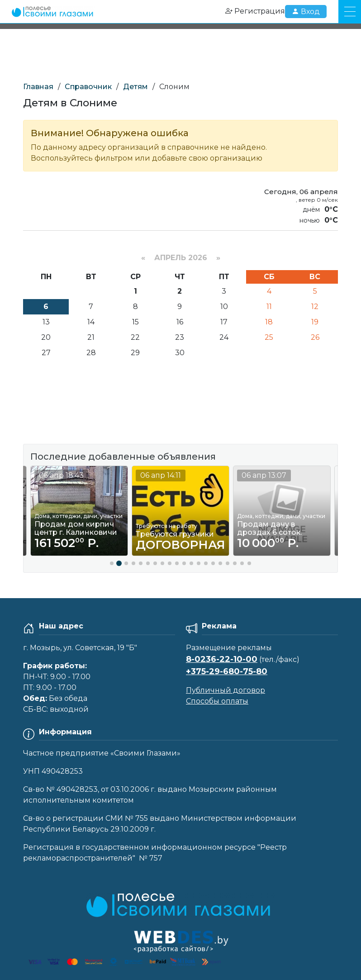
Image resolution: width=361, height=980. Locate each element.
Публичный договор (226, 690)
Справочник (88, 87)
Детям (135, 87)
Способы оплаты (217, 701)
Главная (38, 87)
